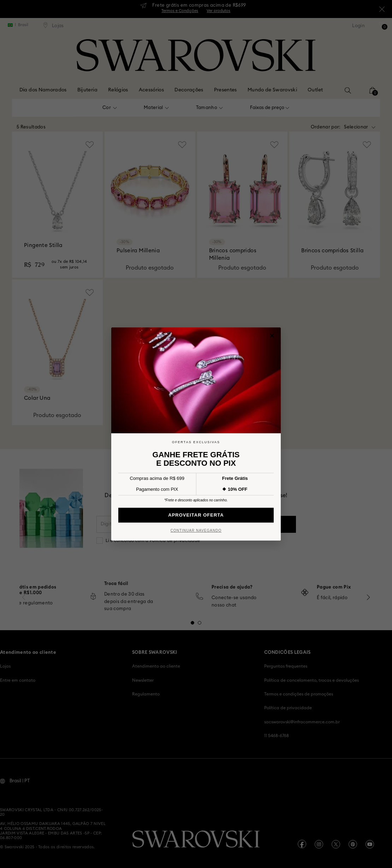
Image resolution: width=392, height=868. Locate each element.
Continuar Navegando (196, 531)
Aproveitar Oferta (196, 515)
